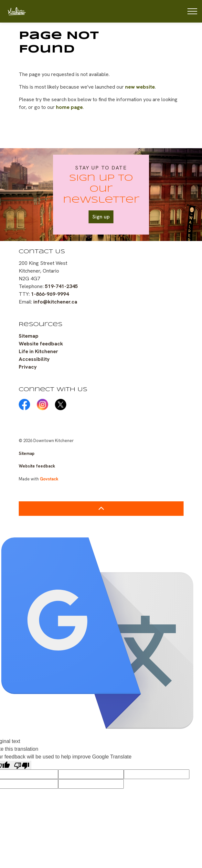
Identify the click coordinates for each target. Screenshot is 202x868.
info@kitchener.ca (55, 302)
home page (69, 107)
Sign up (101, 217)
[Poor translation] (22, 765)
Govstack (49, 479)
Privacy (28, 367)
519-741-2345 (61, 286)
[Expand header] (192, 11)
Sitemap (29, 336)
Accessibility (34, 359)
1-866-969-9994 (50, 294)
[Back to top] (101, 509)
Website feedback (41, 344)
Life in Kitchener (38, 351)
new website (140, 87)
